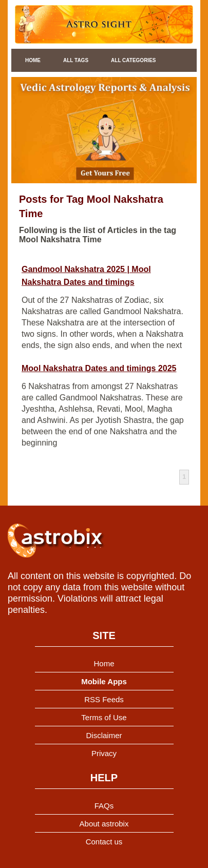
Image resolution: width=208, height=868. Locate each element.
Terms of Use (104, 717)
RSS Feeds (104, 699)
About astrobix (104, 824)
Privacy (104, 753)
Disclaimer (104, 735)
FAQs (104, 806)
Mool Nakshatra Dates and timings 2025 (99, 368)
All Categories (133, 60)
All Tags (76, 60)
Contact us (104, 842)
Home (33, 60)
